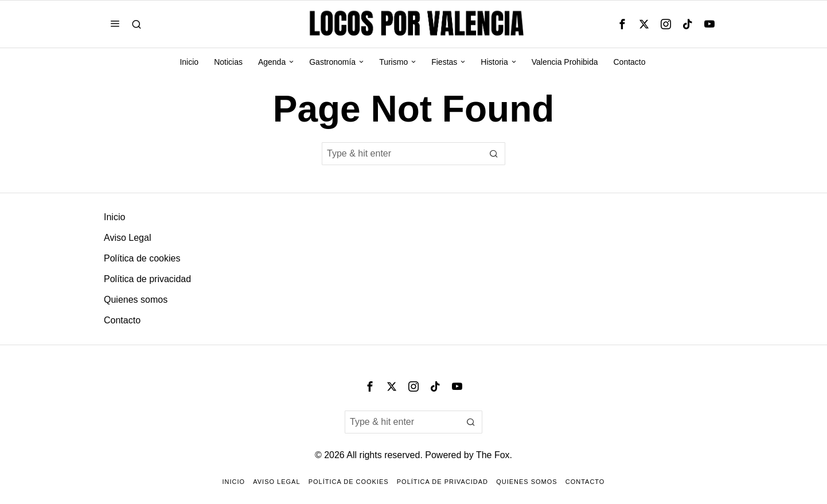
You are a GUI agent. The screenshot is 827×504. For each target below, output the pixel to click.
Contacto (122, 320)
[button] (494, 154)
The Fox (493, 455)
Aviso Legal (127, 238)
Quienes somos (136, 300)
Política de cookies (142, 258)
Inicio (114, 217)
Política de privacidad (147, 279)
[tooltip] (622, 24)
